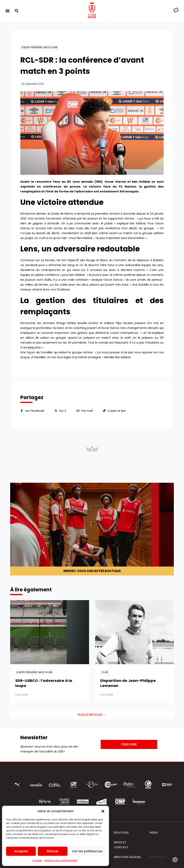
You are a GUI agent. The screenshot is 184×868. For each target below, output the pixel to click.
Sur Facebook (35, 411)
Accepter (21, 851)
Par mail (87, 411)
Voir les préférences (87, 851)
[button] (103, 811)
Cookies (37, 860)
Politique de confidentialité (60, 860)
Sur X (63, 411)
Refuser (53, 851)
